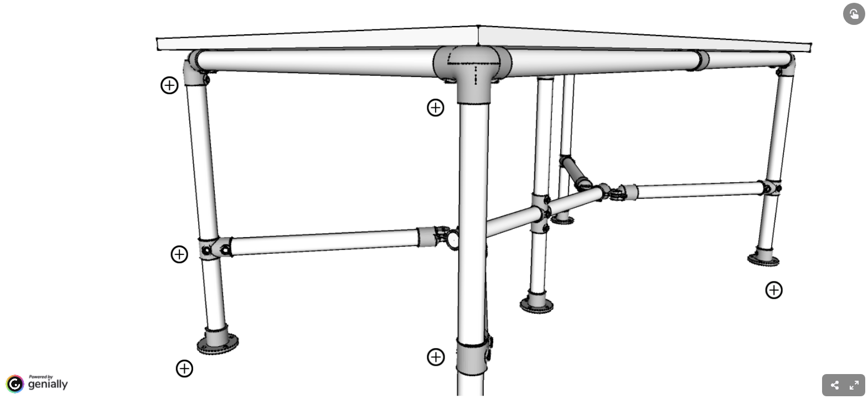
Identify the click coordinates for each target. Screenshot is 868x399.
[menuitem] (854, 385)
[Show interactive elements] (854, 14)
